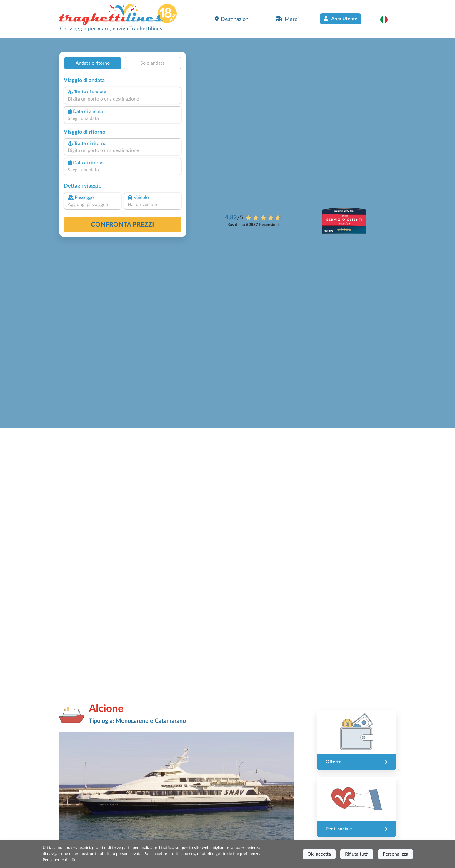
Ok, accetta (319, 854)
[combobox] (122, 99)
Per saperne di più (59, 860)
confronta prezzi (122, 225)
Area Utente (341, 19)
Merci (287, 19)
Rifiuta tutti (357, 854)
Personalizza (395, 854)
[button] (387, 19)
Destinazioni (232, 19)
